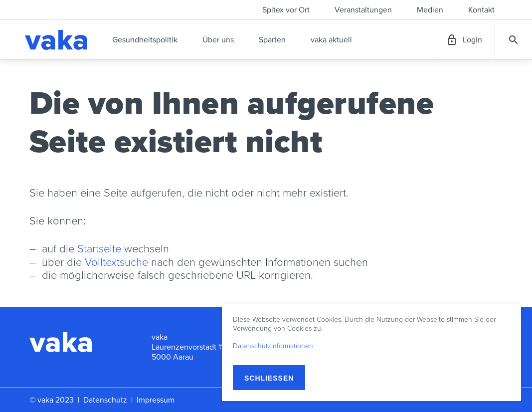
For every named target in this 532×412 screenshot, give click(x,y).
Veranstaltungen (363, 10)
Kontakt (481, 10)
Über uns (218, 40)
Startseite (99, 249)
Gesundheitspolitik (145, 40)
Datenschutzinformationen (273, 346)
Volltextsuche (116, 262)
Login (472, 40)
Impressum (156, 400)
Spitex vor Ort (286, 10)
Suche (514, 40)
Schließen (269, 378)
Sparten (272, 40)
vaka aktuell (331, 40)
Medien (430, 10)
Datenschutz (105, 400)
